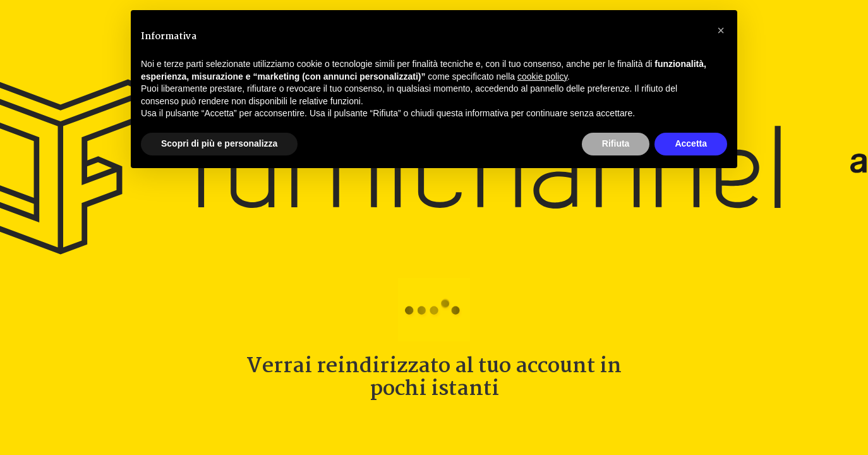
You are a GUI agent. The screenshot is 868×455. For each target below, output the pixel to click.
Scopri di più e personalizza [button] (219, 143)
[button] (721, 30)
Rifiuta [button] (616, 143)
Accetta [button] (691, 143)
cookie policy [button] (542, 76)
